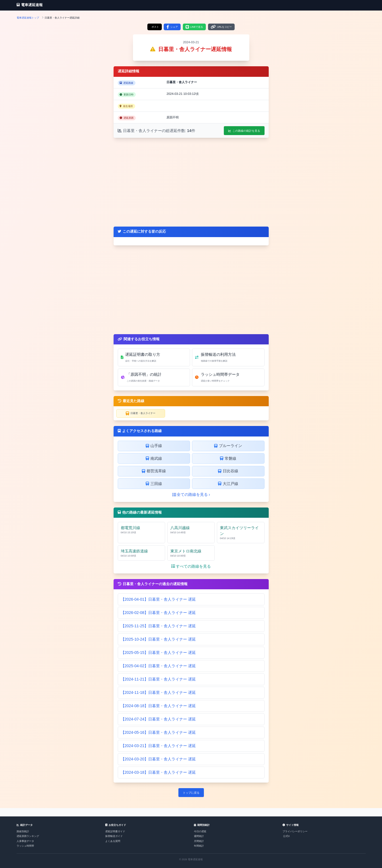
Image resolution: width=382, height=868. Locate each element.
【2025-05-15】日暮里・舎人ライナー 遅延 (158, 653)
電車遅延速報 (30, 5)
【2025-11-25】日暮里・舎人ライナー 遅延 (158, 626)
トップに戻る (191, 793)
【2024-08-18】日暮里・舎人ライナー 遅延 (158, 706)
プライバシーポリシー (295, 831)
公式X (286, 836)
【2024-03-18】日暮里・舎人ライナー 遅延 (158, 772)
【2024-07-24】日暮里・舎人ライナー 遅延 (158, 719)
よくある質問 (113, 841)
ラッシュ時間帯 (25, 846)
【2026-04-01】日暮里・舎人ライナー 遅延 (158, 599)
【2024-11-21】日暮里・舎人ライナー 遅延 (158, 679)
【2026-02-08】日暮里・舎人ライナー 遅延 (158, 613)
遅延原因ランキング (28, 836)
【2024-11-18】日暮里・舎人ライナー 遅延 (158, 692)
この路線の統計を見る (244, 131)
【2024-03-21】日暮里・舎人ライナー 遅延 (158, 746)
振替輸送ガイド (114, 836)
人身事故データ (25, 841)
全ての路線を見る (191, 494)
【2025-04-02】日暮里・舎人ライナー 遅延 (158, 666)
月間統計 (199, 841)
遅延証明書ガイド (115, 831)
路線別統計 (23, 831)
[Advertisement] (191, 182)
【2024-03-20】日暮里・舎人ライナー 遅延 (158, 759)
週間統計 (199, 836)
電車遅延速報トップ (28, 18)
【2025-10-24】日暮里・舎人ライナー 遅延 (158, 639)
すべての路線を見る (191, 566)
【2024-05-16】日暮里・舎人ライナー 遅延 (158, 732)
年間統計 (199, 846)
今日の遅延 (200, 831)
